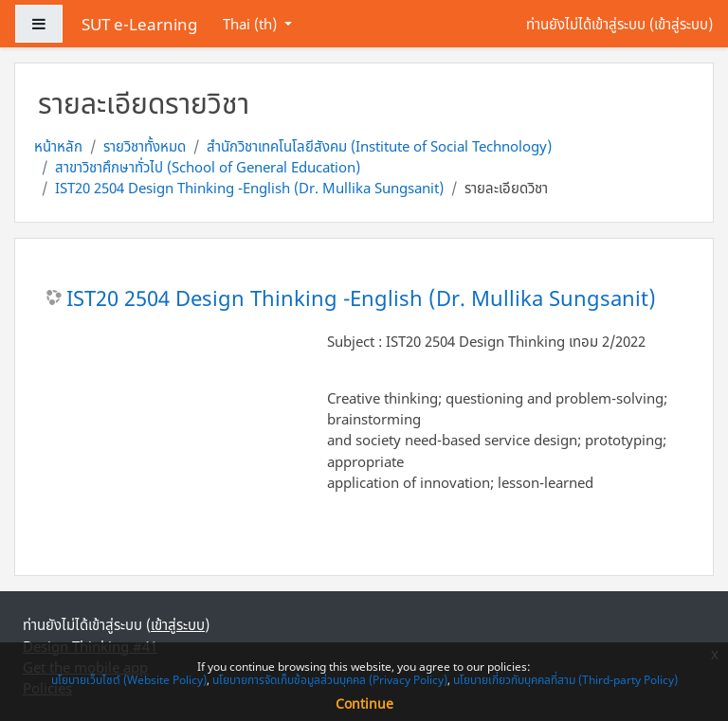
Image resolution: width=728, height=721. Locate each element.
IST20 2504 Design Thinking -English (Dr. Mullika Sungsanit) (249, 188)
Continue (364, 703)
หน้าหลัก (58, 146)
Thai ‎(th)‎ (252, 24)
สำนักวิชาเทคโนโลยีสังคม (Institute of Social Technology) (379, 146)
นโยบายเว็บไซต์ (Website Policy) (129, 680)
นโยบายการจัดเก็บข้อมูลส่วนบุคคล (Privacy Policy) (330, 680)
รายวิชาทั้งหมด (145, 146)
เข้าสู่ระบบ (681, 24)
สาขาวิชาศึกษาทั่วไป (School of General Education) (208, 167)
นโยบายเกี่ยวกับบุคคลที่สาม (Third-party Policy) (565, 680)
